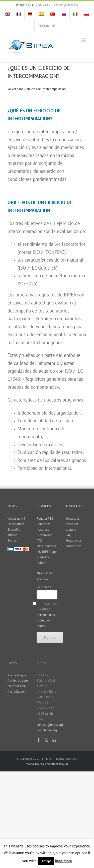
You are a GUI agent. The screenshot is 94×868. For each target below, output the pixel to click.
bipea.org (51, 730)
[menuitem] (8, 15)
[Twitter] (46, 740)
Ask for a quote (18, 681)
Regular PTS (45, 519)
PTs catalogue (17, 675)
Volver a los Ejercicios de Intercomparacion (37, 89)
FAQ (68, 535)
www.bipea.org (35, 764)
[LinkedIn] (54, 740)
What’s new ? (16, 519)
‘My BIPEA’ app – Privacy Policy (47, 557)
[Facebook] (39, 740)
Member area (17, 686)
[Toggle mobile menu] (84, 40)
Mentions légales (58, 764)
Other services (46, 546)
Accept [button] (46, 861)
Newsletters (16, 524)
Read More (63, 861)
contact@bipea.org (66, 5)
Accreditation (17, 692)
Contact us (72, 519)
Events (12, 541)
